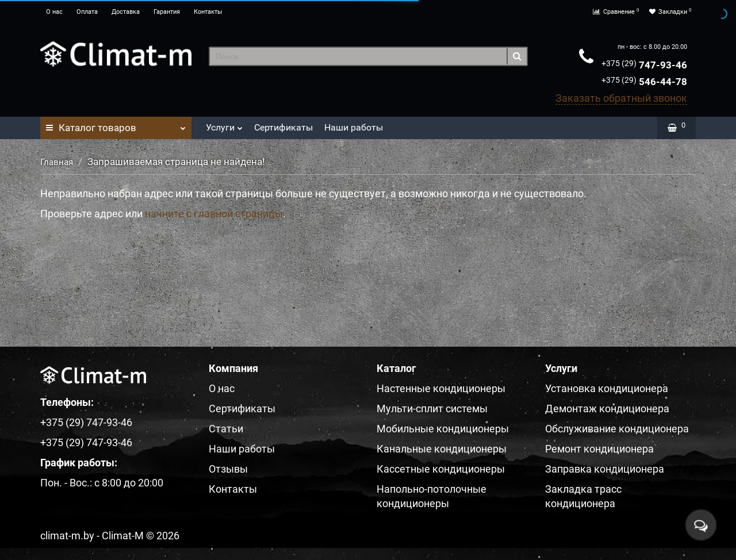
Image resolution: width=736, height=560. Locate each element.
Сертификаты (283, 127)
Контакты (208, 12)
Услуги (224, 124)
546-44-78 (644, 82)
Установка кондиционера (607, 388)
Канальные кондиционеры (442, 449)
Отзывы (228, 469)
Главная (57, 162)
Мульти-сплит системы (432, 409)
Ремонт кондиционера (599, 449)
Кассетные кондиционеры (441, 469)
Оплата (87, 12)
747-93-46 (644, 65)
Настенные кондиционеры (441, 388)
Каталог (116, 125)
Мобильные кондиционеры (443, 429)
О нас (54, 12)
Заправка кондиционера (605, 469)
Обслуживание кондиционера (617, 429)
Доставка (126, 12)
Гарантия (167, 12)
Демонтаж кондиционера (607, 409)
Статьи (226, 429)
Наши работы (354, 127)
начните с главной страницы (214, 214)
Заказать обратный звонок (621, 98)
